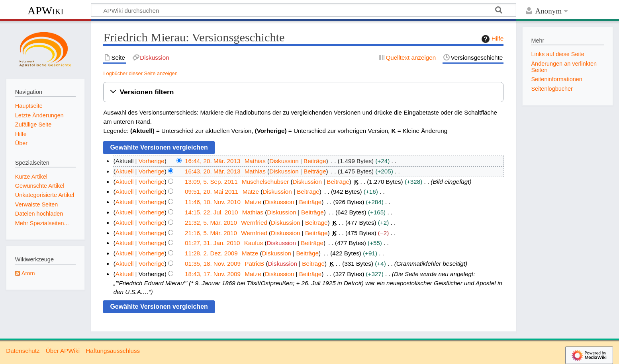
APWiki (45, 11)
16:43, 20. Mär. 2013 (213, 171)
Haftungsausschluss (113, 351)
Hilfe (492, 39)
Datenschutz (23, 351)
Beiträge (315, 161)
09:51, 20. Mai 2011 (212, 192)
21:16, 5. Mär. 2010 (211, 233)
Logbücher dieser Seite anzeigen (140, 73)
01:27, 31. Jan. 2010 (213, 243)
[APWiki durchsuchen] (304, 10)
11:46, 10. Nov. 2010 (213, 202)
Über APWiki (63, 351)
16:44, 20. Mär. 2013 (213, 161)
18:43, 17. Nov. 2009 (213, 274)
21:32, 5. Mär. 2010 (211, 223)
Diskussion (284, 161)
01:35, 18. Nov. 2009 (213, 264)
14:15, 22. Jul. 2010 (211, 212)
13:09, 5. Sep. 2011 (211, 182)
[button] (303, 92)
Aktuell (125, 171)
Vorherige (152, 161)
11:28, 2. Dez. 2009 (211, 253)
